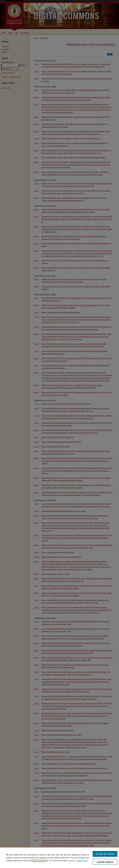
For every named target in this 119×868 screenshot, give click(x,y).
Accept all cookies (105, 854)
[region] (59, 858)
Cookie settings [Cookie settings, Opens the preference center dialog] (105, 862)
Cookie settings (38, 861)
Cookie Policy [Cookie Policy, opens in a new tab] (82, 861)
